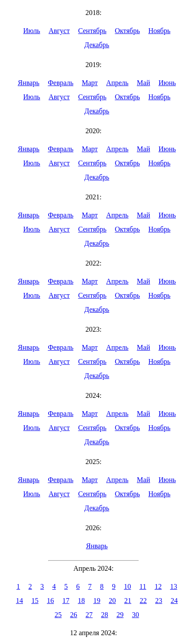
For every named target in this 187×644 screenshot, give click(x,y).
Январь (29, 83)
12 (158, 586)
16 (50, 601)
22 (143, 601)
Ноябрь (159, 31)
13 (174, 586)
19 (97, 601)
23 (159, 601)
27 (89, 615)
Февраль (61, 83)
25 (58, 615)
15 (35, 601)
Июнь (167, 83)
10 (127, 586)
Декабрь (97, 45)
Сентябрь (92, 31)
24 (174, 601)
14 (19, 601)
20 (112, 601)
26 (74, 615)
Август (59, 31)
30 (136, 615)
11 (143, 586)
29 (120, 615)
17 (66, 601)
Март (90, 83)
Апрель (117, 83)
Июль (31, 31)
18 (81, 601)
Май (144, 83)
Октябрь (128, 31)
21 (128, 601)
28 (105, 615)
